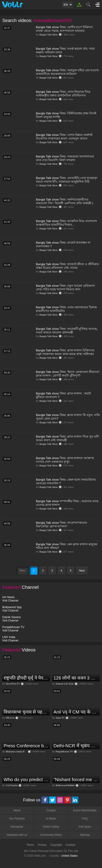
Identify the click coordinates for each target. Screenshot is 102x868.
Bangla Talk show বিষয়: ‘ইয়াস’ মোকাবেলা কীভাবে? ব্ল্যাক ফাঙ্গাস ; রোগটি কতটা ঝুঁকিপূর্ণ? (68, 374)
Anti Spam (85, 827)
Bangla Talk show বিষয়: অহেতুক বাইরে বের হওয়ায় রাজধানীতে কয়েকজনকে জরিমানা (67, 72)
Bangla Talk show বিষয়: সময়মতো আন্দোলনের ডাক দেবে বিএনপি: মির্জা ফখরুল (65, 158)
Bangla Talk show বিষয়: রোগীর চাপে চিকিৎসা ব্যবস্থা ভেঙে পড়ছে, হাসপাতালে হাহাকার (64, 29)
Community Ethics (51, 835)
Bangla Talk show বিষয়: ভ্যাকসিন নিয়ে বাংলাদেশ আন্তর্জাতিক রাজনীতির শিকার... (66, 223)
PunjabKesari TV (64, 751)
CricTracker (12, 785)
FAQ (85, 819)
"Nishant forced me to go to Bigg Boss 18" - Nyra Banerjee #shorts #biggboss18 (76, 780)
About (17, 810)
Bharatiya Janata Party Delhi (20, 751)
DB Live (10, 718)
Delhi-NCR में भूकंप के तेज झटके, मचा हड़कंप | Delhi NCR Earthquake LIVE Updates (76, 746)
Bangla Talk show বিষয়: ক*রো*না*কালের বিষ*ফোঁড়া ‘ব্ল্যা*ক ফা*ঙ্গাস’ (61, 524)
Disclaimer (17, 827)
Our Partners (17, 819)
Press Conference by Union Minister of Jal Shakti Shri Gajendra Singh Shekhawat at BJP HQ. (26, 746)
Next (82, 571)
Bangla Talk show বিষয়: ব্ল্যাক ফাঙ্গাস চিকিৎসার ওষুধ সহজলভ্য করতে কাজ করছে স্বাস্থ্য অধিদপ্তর (65, 352)
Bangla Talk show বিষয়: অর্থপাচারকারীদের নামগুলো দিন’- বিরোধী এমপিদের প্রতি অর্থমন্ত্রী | (64, 201)
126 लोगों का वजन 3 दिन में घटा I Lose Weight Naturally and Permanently (76, 678)
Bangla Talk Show (49, 34)
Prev (22, 571)
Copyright (56, 845)
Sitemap (85, 835)
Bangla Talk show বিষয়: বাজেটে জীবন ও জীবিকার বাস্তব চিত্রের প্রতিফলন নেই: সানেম (67, 266)
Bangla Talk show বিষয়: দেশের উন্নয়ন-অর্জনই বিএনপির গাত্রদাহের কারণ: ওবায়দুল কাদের (64, 137)
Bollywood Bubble (65, 785)
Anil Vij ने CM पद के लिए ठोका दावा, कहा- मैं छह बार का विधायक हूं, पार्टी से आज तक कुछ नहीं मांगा (76, 712)
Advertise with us (17, 835)
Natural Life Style (65, 684)
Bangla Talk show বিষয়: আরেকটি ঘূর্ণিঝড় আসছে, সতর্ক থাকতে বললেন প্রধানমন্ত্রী (67, 331)
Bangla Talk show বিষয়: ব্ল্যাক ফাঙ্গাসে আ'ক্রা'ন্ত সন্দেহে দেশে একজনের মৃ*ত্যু (65, 460)
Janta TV (60, 718)
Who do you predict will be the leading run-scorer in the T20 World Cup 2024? (26, 780)
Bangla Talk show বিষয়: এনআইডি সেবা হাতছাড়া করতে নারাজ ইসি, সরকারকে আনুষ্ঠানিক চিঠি (67, 180)
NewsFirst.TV (13, 684)
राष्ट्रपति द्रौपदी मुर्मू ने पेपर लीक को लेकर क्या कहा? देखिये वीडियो (26, 678)
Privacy (42, 845)
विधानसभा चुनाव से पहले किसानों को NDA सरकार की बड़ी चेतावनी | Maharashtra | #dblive (26, 712)
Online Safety (51, 827)
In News (51, 819)
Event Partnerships (85, 810)
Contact (51, 810)
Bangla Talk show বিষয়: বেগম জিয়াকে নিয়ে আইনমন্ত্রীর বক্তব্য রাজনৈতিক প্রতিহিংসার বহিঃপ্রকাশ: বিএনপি (63, 95)
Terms (30, 845)
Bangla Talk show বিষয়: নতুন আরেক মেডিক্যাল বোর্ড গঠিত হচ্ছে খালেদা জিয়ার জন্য (65, 287)
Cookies (71, 845)
